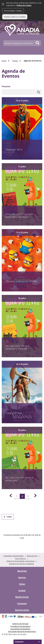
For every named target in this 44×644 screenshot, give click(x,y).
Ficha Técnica (20, 559)
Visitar (15, 61)
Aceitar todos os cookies (15, 17)
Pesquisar (6, 86)
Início (4, 61)
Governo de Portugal (20, 624)
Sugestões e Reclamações (14, 556)
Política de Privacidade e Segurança (20, 561)
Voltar (9, 517)
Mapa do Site (32, 556)
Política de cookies (24, 5)
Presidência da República (20, 626)
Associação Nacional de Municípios (22, 631)
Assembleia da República (20, 629)
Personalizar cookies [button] (13, 11)
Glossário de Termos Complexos (21, 564)
